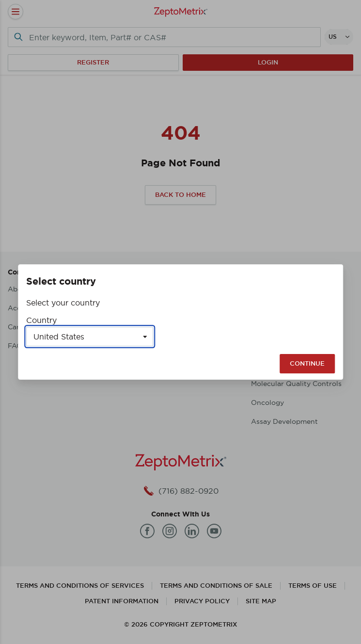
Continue (307, 363)
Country (41, 320)
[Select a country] (90, 337)
